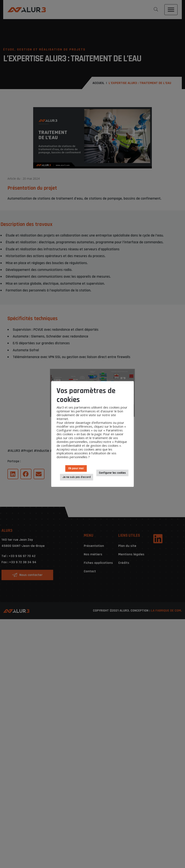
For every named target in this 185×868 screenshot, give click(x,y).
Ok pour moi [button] (76, 468)
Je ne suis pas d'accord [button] (77, 477)
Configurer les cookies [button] (112, 473)
